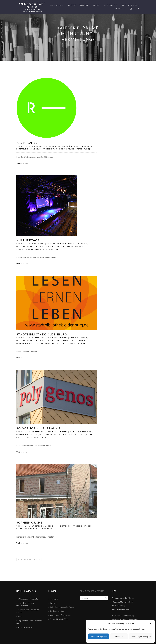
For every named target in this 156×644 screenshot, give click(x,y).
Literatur (68, 341)
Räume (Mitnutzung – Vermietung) (72, 149)
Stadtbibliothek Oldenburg (42, 334)
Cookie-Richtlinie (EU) (59, 619)
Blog (96, 5)
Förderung (54, 599)
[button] (151, 624)
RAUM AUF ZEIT (29, 143)
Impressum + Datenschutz (61, 615)
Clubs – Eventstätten (81, 432)
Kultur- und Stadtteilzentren (46, 247)
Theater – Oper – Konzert (45, 249)
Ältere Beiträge (29, 559)
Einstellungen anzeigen (141, 637)
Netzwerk (111, 5)
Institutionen (78, 5)
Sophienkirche (29, 522)
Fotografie (81, 338)
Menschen (57, 5)
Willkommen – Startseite (28, 599)
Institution (46, 149)
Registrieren (131, 5)
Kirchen (87, 526)
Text (86, 344)
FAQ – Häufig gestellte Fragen (62, 607)
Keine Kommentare (56, 146)
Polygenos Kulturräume (38, 428)
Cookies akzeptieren (99, 637)
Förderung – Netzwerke (80, 146)
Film (72, 338)
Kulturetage (28, 240)
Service (120, 9)
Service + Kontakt (25, 627)
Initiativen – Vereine (27, 149)
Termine (53, 603)
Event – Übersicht (78, 244)
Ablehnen (119, 637)
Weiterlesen (21, 163)
